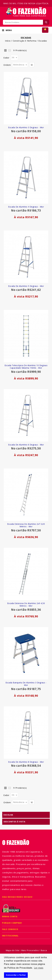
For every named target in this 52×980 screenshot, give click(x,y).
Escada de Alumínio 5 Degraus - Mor (26, 286)
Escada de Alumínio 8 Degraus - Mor (26, 762)
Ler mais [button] (39, 968)
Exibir (6, 58)
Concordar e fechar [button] (16, 975)
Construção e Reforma (24, 41)
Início (8, 41)
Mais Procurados (30, 950)
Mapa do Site (12, 950)
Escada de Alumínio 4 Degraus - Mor (26, 207)
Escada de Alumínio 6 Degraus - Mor (26, 445)
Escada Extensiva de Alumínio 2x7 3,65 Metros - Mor (26, 525)
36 (13, 57)
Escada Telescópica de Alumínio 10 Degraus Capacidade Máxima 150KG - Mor (26, 367)
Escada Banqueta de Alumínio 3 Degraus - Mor (26, 684)
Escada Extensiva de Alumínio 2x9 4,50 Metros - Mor (26, 605)
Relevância (19, 65)
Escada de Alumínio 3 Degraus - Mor (26, 127)
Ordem (7, 65)
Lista (9, 50)
